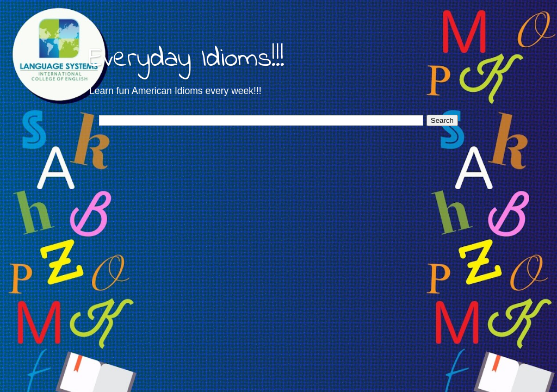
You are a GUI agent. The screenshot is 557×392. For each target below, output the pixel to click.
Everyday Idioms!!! (186, 59)
